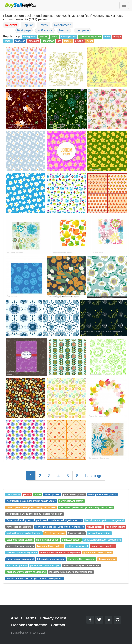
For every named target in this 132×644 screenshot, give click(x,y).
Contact (58, 625)
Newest (44, 25)
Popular (28, 25)
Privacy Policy (53, 618)
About (16, 618)
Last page (82, 30)
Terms (31, 618)
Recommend (63, 25)
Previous (45, 30)
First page (24, 30)
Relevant (11, 25)
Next (64, 30)
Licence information (29, 625)
